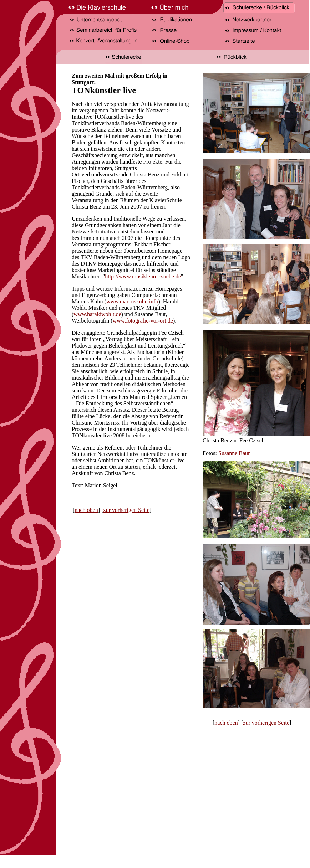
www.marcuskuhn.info (132, 301)
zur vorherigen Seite (126, 510)
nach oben (86, 510)
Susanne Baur (234, 453)
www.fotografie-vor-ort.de (143, 321)
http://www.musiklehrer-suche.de (143, 276)
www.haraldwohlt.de (97, 314)
